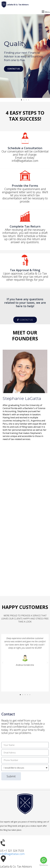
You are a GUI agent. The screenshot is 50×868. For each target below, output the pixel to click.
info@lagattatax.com (12, 854)
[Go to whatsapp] (44, 860)
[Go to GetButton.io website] (44, 865)
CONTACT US (14, 69)
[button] (25, 12)
